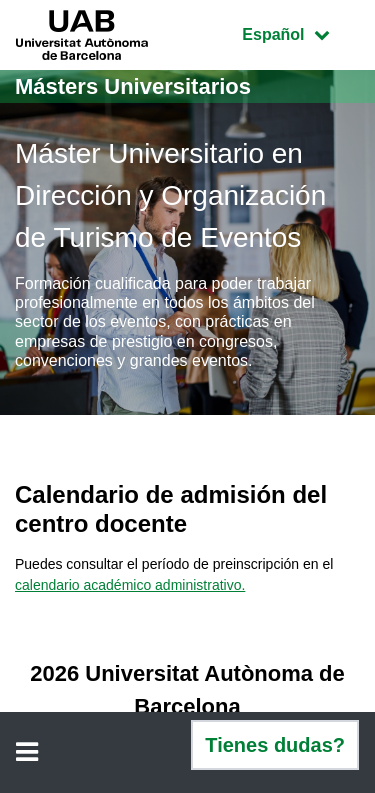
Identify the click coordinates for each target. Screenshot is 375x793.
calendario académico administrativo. (130, 585)
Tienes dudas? (275, 745)
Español (300, 32)
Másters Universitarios (133, 86)
